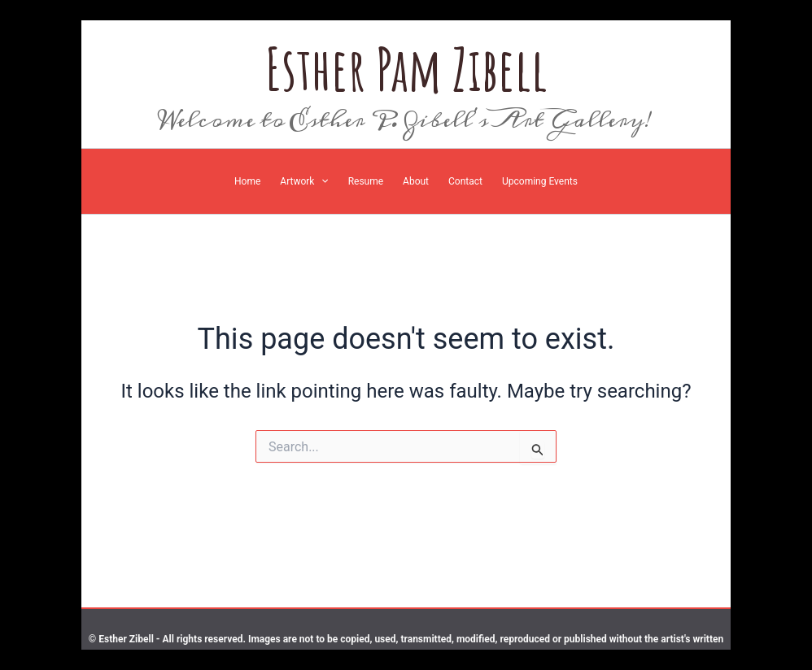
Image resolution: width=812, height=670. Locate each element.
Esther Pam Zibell (406, 69)
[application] (321, 181)
